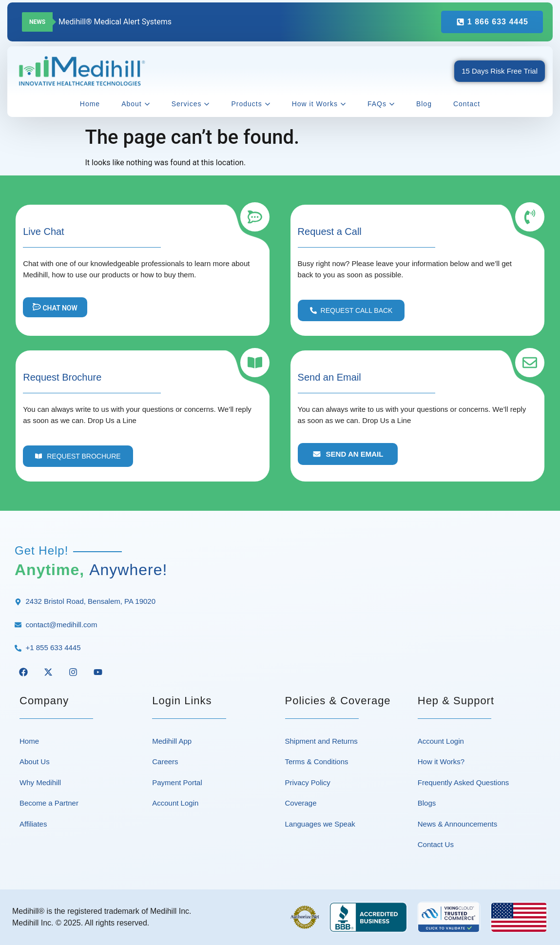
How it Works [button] (319, 104)
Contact (467, 104)
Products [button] (251, 104)
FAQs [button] (381, 104)
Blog (424, 104)
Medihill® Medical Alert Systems (115, 22)
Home (90, 104)
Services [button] (191, 104)
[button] (351, 310)
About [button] (136, 104)
